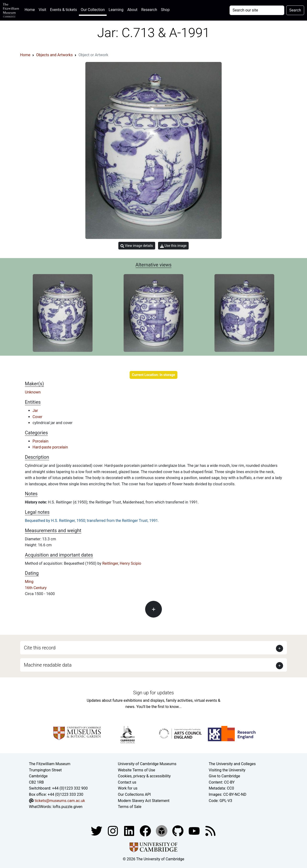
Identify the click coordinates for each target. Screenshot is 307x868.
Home (31, 9)
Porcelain (41, 441)
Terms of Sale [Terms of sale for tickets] (130, 807)
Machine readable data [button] (48, 665)
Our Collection (93, 10)
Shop (165, 10)
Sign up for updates (153, 693)
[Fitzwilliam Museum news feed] (210, 831)
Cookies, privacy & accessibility (144, 776)
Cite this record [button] (40, 648)
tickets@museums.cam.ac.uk (60, 801)
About (132, 10)
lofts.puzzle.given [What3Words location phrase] (67, 807)
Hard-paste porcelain (50, 447)
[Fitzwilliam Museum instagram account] (113, 831)
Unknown (33, 392)
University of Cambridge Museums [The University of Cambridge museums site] (147, 764)
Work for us (128, 788)
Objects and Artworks (54, 55)
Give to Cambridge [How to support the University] (224, 776)
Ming (29, 582)
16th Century (36, 588)
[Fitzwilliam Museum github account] (178, 831)
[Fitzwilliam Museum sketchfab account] (162, 831)
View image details (137, 246)
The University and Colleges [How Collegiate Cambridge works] (232, 764)
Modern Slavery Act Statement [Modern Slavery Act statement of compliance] (144, 801)
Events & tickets (63, 10)
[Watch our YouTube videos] (195, 831)
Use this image (173, 246)
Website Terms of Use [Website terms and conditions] (137, 770)
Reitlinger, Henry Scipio (122, 563)
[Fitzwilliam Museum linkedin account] (146, 831)
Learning (116, 10)
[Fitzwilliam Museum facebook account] (130, 831)
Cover (37, 417)
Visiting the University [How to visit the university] (227, 770)
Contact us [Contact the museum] (127, 782)
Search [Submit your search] (295, 10)
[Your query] (257, 10)
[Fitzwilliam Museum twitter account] (97, 831)
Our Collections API (134, 794)
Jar (35, 411)
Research (149, 10)
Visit (42, 10)
